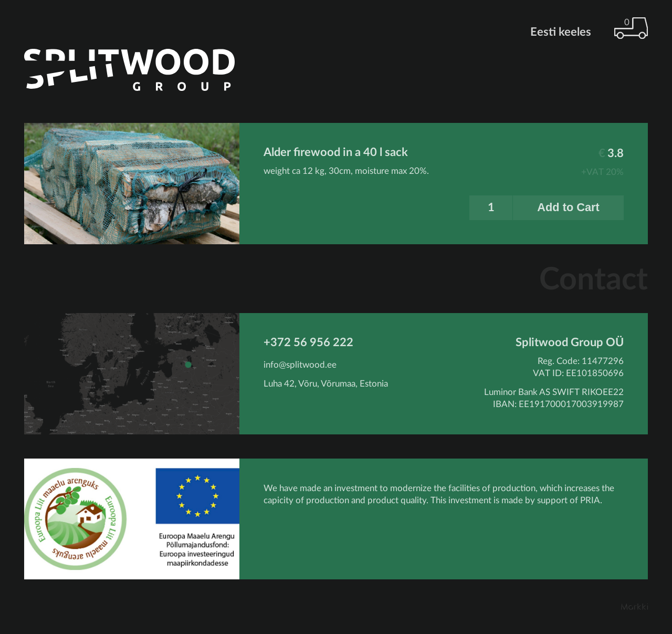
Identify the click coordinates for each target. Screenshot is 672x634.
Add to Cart (568, 207)
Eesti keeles (561, 32)
